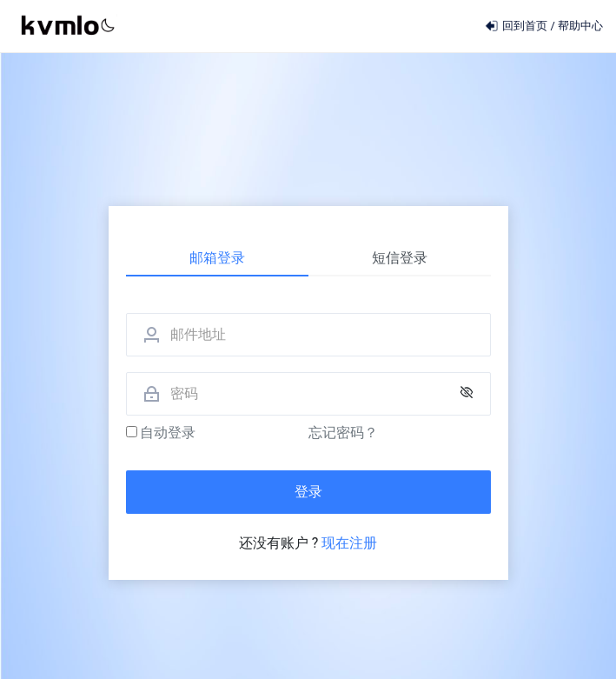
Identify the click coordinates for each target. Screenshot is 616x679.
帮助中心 (580, 26)
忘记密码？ (343, 433)
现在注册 (349, 543)
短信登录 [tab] (400, 258)
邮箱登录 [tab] (217, 258)
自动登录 (161, 433)
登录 (308, 492)
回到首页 (517, 26)
